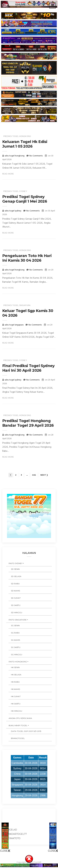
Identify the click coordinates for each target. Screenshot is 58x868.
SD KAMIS (15, 591)
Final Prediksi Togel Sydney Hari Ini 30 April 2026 (28, 368)
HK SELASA (16, 675)
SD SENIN (15, 569)
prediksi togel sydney (15, 191)
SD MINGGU (17, 612)
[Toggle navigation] (53, 5)
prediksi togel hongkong (17, 136)
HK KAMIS (15, 689)
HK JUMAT (16, 696)
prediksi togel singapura (17, 305)
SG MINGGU (17, 655)
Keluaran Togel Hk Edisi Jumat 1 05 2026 (25, 144)
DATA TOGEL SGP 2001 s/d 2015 (26, 731)
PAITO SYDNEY (16, 563)
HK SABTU (16, 704)
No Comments (36, 156)
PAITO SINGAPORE (18, 620)
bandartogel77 (16, 834)
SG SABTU (16, 647)
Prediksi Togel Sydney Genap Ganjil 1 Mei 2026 (25, 199)
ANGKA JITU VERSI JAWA (20, 718)
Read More (8, 174)
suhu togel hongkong (15, 156)
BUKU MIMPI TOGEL (18, 725)
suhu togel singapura (14, 325)
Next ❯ (44, 475)
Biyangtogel (18, 738)
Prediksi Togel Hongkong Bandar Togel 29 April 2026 (28, 423)
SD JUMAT (16, 598)
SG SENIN (15, 625)
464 (34, 475)
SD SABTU (16, 605)
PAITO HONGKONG (18, 662)
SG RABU (15, 633)
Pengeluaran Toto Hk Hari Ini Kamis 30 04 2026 (27, 258)
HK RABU (15, 682)
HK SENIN (15, 667)
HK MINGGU (17, 711)
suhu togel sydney (13, 211)
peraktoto (13, 838)
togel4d (12, 830)
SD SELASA (16, 576)
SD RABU (15, 584)
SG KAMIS (15, 640)
